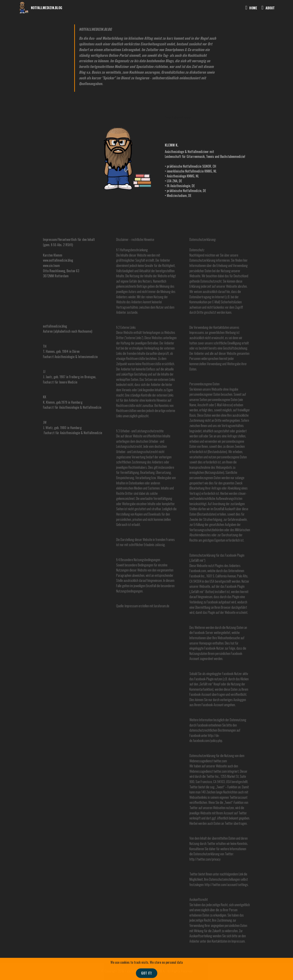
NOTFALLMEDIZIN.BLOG (46, 8)
